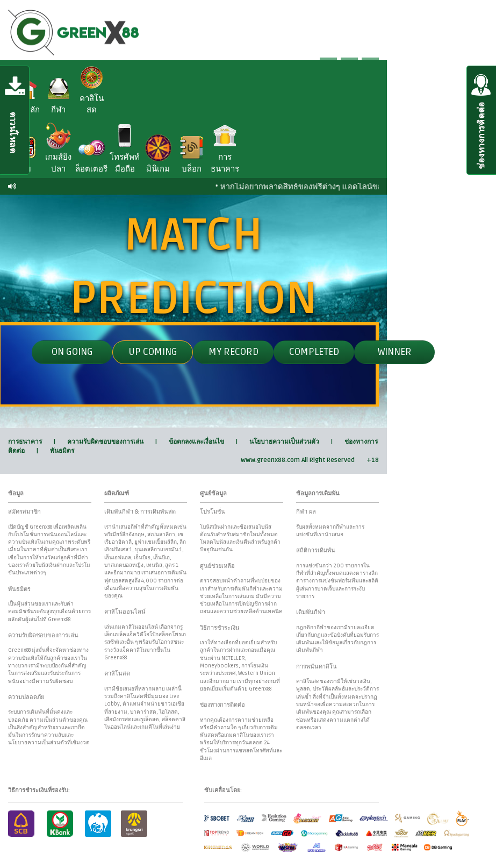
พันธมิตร (62, 451)
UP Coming (153, 352)
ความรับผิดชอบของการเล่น (105, 442)
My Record (233, 352)
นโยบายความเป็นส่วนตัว (284, 442)
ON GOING (72, 352)
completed (314, 352)
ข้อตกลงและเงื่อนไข (196, 442)
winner (395, 352)
